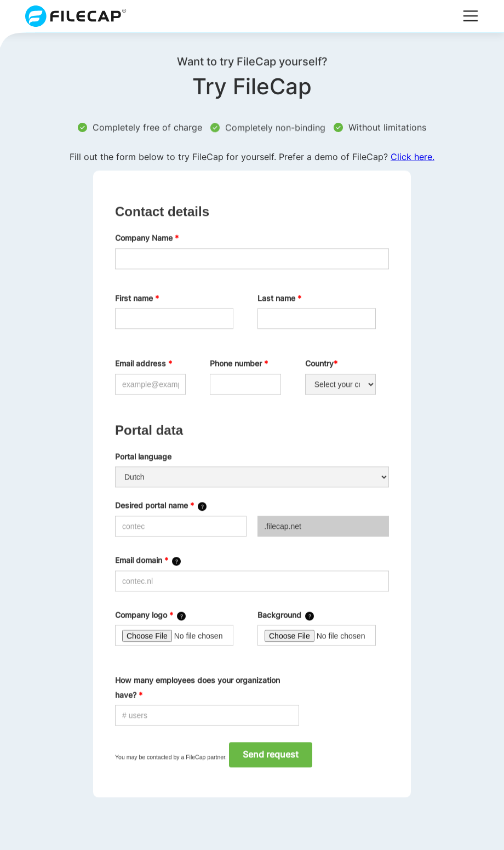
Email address (144, 364)
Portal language (143, 457)
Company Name (147, 238)
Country (321, 364)
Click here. (413, 157)
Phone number (239, 364)
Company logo (144, 615)
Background (279, 615)
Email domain (142, 560)
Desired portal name (154, 506)
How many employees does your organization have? (197, 688)
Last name (279, 298)
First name (137, 298)
